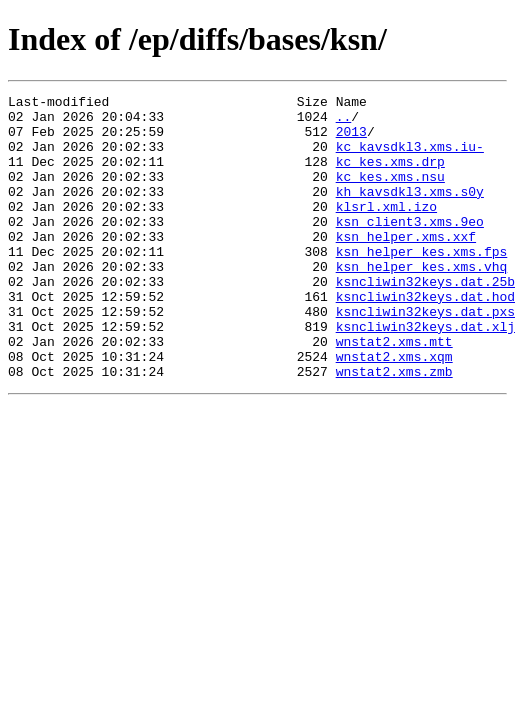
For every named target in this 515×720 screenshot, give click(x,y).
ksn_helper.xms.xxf (406, 266)
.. (344, 122)
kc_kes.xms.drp (390, 176)
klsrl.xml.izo (386, 230)
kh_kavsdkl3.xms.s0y (410, 212)
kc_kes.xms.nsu (390, 194)
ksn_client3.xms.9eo (410, 248)
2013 (351, 140)
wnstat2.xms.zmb (394, 428)
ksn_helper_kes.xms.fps (422, 284)
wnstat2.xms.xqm (394, 410)
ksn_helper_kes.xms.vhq (422, 302)
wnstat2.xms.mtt (394, 392)
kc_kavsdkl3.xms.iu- (410, 158)
